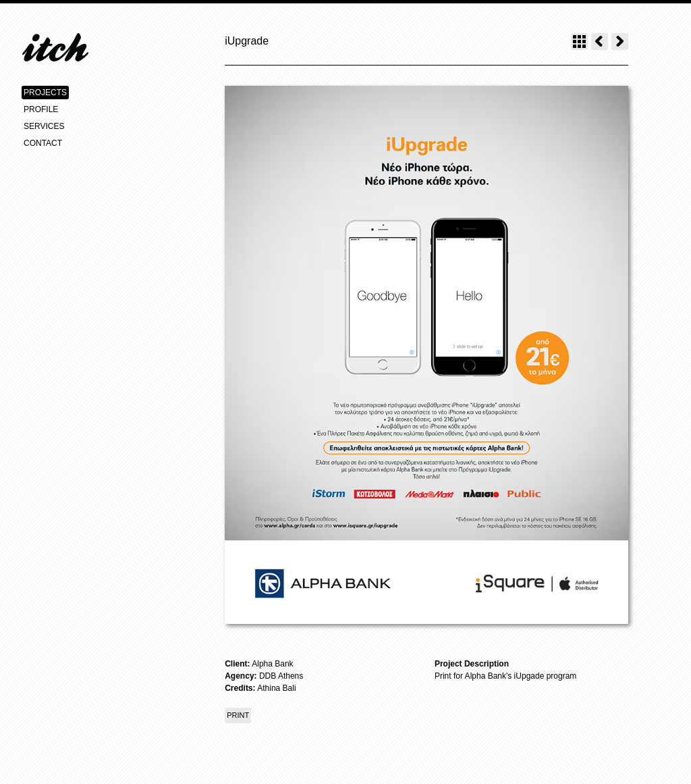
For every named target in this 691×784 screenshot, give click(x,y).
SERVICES (44, 126)
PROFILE (41, 109)
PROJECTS (45, 93)
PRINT (238, 715)
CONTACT (43, 143)
